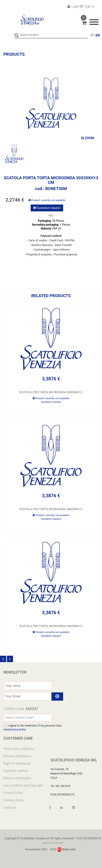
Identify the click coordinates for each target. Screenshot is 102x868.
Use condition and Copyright (23, 785)
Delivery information (17, 756)
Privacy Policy (13, 793)
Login (73, 6)
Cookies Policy (14, 800)
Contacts (10, 807)
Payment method (15, 771)
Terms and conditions (19, 749)
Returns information (17, 778)
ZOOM (88, 138)
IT (92, 35)
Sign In (87, 6)
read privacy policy (15, 730)
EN (98, 35)
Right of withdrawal (17, 763)
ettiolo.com (67, 849)
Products (14, 54)
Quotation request (47, 208)
